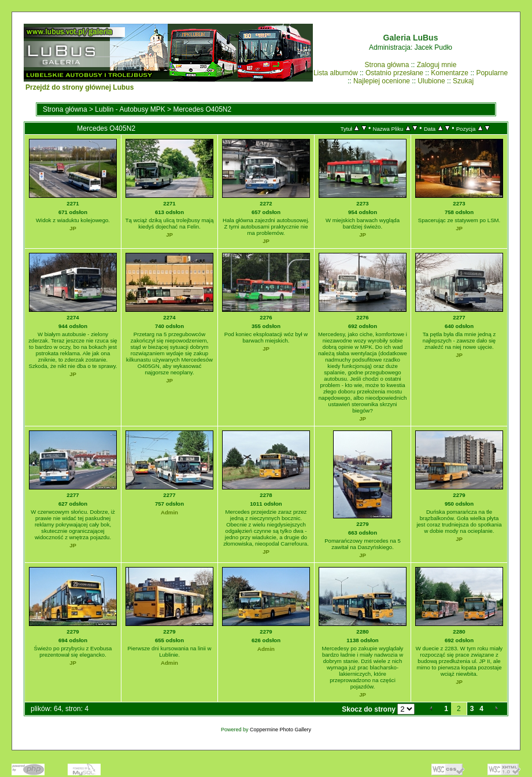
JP (73, 228)
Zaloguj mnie (437, 65)
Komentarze (450, 73)
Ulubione (431, 81)
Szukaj (463, 81)
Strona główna (387, 65)
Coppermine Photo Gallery (280, 730)
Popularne (492, 73)
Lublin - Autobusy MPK (130, 109)
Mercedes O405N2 (202, 109)
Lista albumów (336, 73)
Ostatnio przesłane (394, 73)
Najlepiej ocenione (382, 81)
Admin (169, 512)
